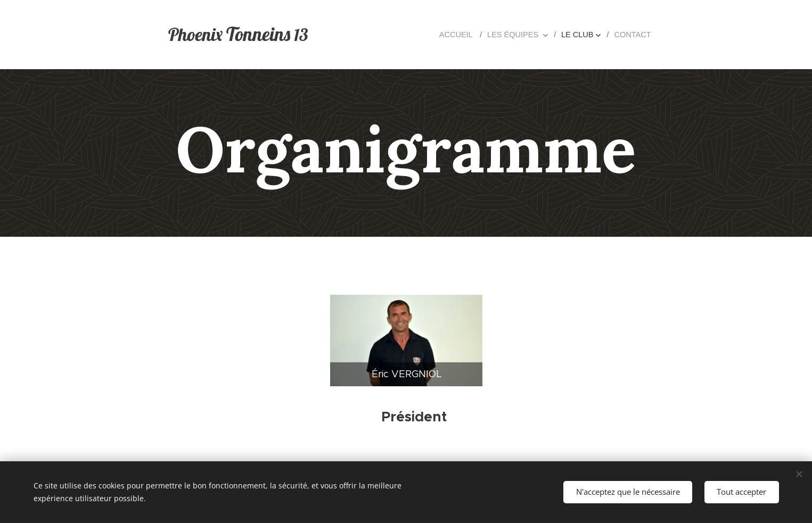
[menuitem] (464, 35)
